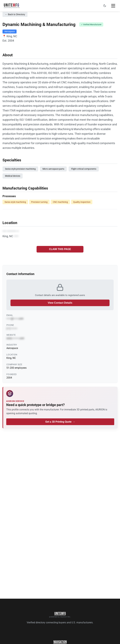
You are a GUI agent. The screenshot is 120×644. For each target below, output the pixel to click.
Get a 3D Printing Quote (60, 422)
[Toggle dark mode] (105, 6)
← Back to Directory (15, 14)
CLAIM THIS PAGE (60, 249)
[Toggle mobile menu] (113, 6)
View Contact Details (60, 303)
